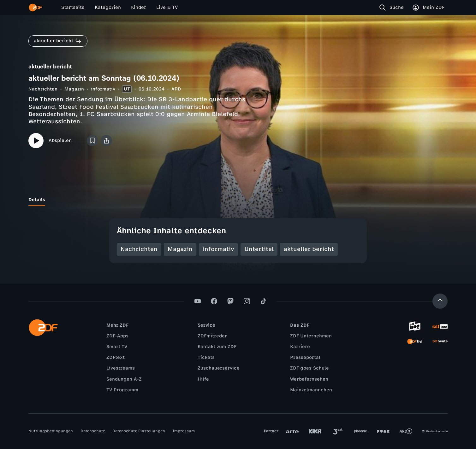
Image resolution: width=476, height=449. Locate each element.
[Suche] (393, 8)
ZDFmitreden (213, 336)
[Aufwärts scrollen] (440, 301)
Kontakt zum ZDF (217, 347)
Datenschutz (93, 431)
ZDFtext (116, 357)
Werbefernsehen (309, 379)
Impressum (184, 431)
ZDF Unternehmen (311, 336)
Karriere (300, 347)
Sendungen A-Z (124, 379)
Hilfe (203, 379)
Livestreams (121, 368)
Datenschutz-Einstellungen (139, 431)
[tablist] (238, 200)
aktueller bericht (309, 249)
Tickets (206, 357)
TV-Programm (122, 390)
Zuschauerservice (219, 368)
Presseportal (305, 357)
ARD (176, 89)
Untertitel (259, 249)
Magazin (74, 89)
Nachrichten (43, 89)
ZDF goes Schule (309, 368)
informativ (103, 89)
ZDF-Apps (117, 336)
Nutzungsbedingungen (51, 431)
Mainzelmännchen (311, 390)
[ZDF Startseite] (35, 8)
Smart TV (117, 347)
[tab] (37, 200)
